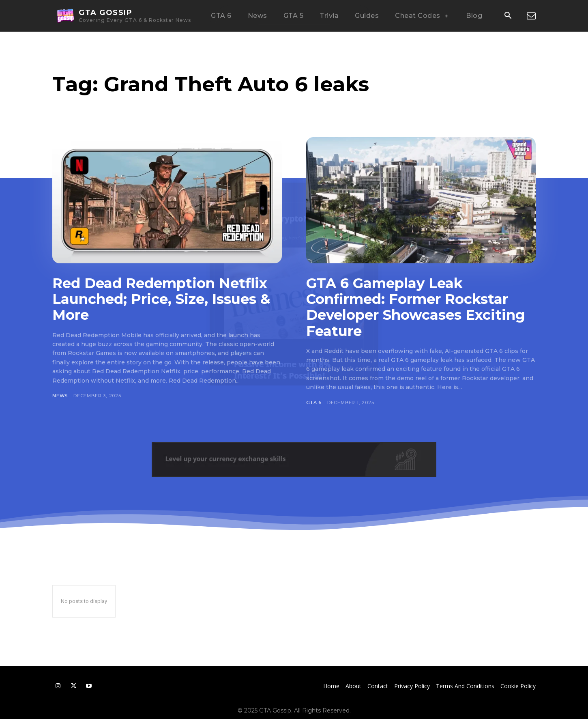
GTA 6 (314, 403)
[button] (508, 16)
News (60, 396)
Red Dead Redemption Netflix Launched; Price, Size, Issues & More (161, 299)
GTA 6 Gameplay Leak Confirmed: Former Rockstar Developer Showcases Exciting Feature (416, 307)
